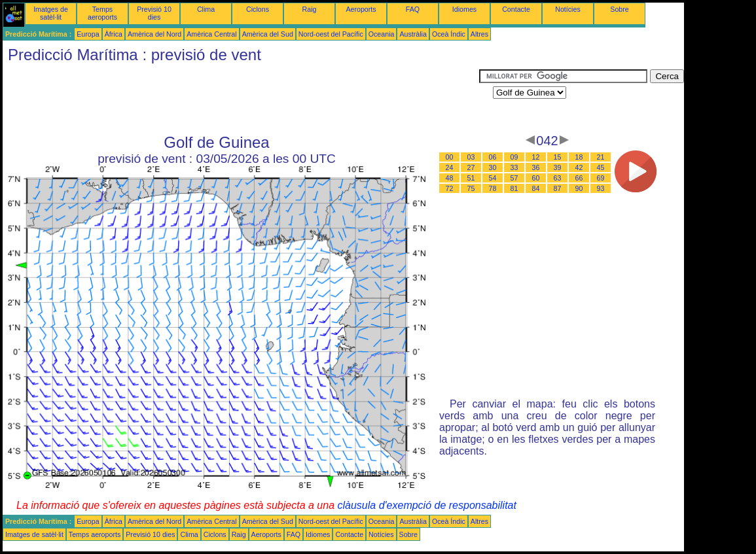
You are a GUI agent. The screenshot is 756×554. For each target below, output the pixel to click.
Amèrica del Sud (268, 34)
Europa (88, 34)
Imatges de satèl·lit (51, 13)
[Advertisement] (241, 99)
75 (471, 188)
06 (493, 157)
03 (471, 157)
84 (536, 188)
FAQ (413, 9)
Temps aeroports (102, 13)
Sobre (619, 9)
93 (601, 188)
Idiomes (464, 9)
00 (450, 157)
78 (493, 188)
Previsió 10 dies (154, 13)
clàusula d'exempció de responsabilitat (426, 505)
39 (558, 167)
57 (514, 178)
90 (579, 188)
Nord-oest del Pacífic (331, 34)
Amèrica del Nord (154, 34)
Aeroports (361, 9)
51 (471, 178)
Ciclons (258, 9)
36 (536, 167)
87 (558, 188)
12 (536, 157)
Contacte (516, 9)
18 (579, 157)
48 (450, 178)
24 (450, 167)
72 (450, 188)
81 (514, 188)
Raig (310, 9)
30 (493, 167)
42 (579, 167)
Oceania (382, 34)
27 (471, 167)
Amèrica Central (211, 34)
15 (558, 157)
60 (536, 178)
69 (601, 178)
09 (514, 157)
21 (601, 157)
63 (558, 178)
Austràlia (413, 34)
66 (579, 178)
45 (601, 167)
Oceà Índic (449, 34)
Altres (479, 34)
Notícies (568, 9)
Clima (206, 9)
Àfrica (114, 34)
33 (514, 167)
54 (493, 178)
